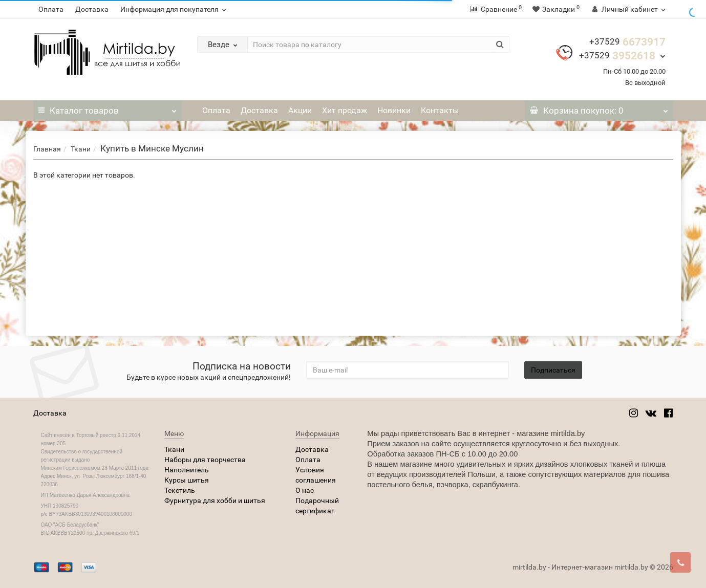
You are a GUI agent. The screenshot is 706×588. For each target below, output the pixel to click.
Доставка (92, 9)
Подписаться (553, 370)
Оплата (51, 9)
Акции (300, 110)
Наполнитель (187, 470)
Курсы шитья (187, 480)
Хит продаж (345, 110)
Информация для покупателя (175, 9)
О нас (305, 490)
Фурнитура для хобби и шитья (215, 500)
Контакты (440, 110)
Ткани (81, 149)
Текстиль (180, 490)
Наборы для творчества (205, 460)
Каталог (108, 108)
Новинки (394, 110)
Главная (47, 149)
